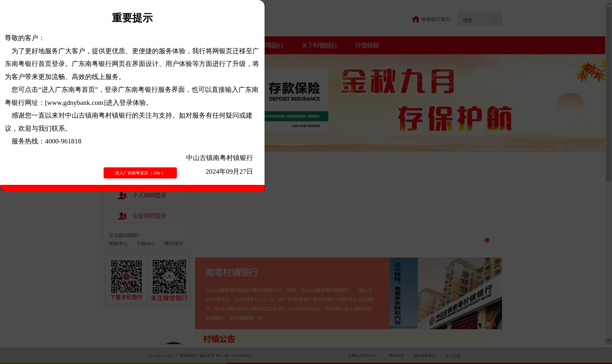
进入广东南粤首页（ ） (140, 173)
